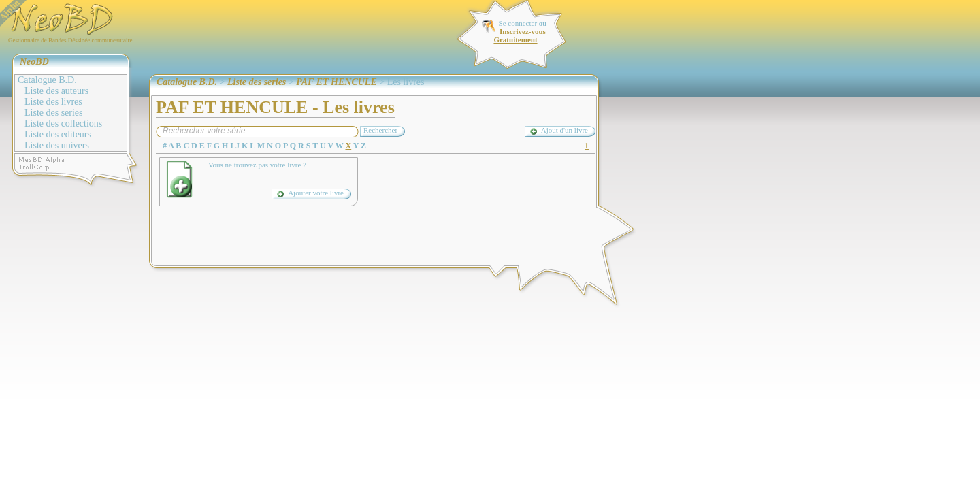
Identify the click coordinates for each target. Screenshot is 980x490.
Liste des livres (53, 102)
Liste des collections (63, 124)
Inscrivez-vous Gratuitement (519, 35)
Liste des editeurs (58, 134)
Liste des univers (57, 145)
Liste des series (54, 113)
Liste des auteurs (56, 91)
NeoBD (34, 62)
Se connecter (518, 23)
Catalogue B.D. (47, 80)
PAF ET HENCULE (337, 82)
